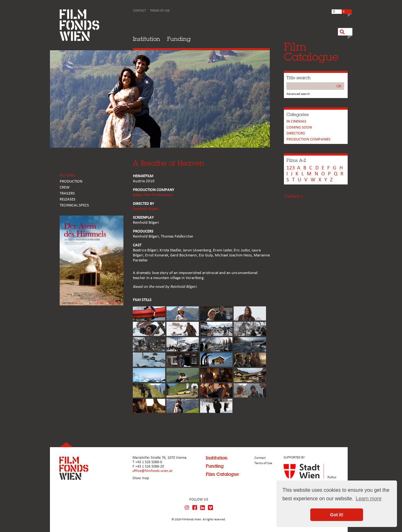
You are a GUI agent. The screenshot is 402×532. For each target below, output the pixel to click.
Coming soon (299, 127)
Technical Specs (74, 205)
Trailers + (293, 196)
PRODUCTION (71, 181)
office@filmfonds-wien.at (152, 471)
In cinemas (296, 121)
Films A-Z (296, 160)
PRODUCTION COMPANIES (308, 139)
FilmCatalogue (311, 52)
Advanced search (298, 94)
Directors (296, 133)
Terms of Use (160, 11)
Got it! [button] (337, 515)
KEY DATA (67, 176)
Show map (141, 478)
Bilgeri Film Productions (153, 195)
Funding (179, 39)
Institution (147, 39)
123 (291, 168)
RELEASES (68, 199)
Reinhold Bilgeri (146, 209)
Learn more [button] (369, 499)
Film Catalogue (222, 474)
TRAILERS (67, 193)
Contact (139, 11)
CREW (65, 187)
